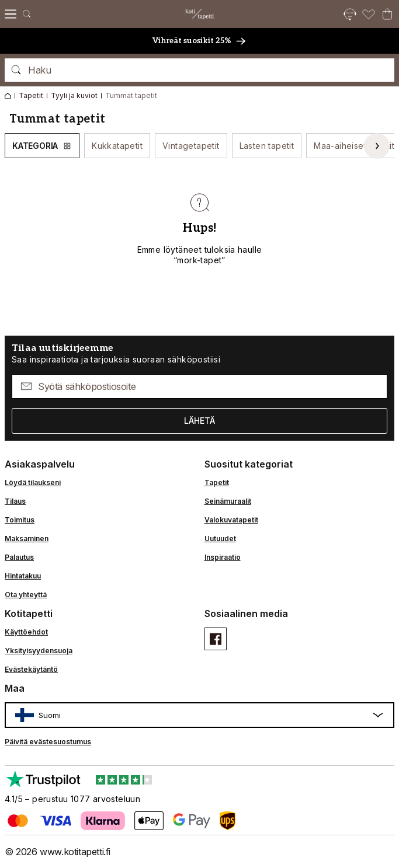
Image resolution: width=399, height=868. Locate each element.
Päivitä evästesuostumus (48, 742)
